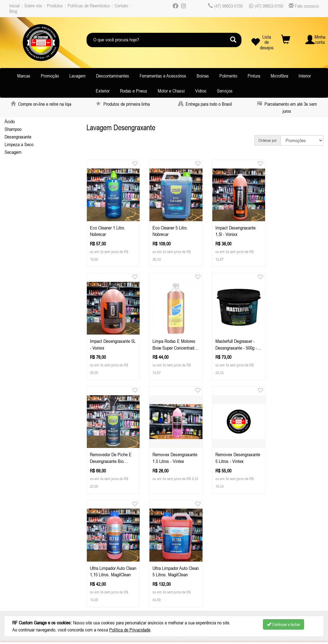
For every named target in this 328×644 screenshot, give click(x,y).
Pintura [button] (254, 76)
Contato (121, 6)
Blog (13, 11)
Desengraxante (18, 137)
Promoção (50, 76)
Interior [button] (305, 76)
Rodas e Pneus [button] (134, 91)
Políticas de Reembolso (89, 6)
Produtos (55, 6)
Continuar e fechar (284, 624)
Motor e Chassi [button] (171, 91)
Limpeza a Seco (19, 144)
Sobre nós (33, 6)
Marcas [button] (24, 76)
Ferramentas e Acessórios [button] (163, 76)
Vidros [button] (201, 91)
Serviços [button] (225, 91)
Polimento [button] (228, 76)
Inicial (14, 6)
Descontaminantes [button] (113, 76)
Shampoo (13, 129)
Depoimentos (24, 575)
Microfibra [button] (279, 76)
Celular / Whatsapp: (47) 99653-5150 (121, 544)
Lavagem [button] (77, 76)
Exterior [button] (103, 91)
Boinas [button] (203, 76)
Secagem (13, 152)
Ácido (10, 121)
